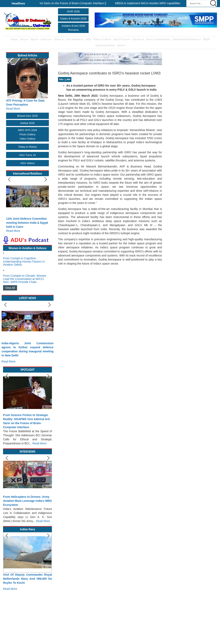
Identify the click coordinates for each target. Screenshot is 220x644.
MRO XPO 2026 (28, 130)
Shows (58, 39)
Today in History (27, 147)
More (120, 45)
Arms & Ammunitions (158, 39)
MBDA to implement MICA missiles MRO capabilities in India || (157, 3)
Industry (137, 39)
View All (10, 288)
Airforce (45, 39)
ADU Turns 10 (28, 155)
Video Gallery (28, 139)
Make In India (101, 39)
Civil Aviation (74, 39)
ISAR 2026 (73, 11)
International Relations (186, 39)
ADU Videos (27, 163)
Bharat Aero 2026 (27, 116)
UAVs (88, 39)
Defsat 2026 (28, 123)
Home (14, 39)
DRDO (206, 39)
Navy (33, 39)
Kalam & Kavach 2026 (73, 19)
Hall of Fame (121, 39)
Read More (13, 109)
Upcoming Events (105, 45)
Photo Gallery (27, 134)
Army (23, 39)
